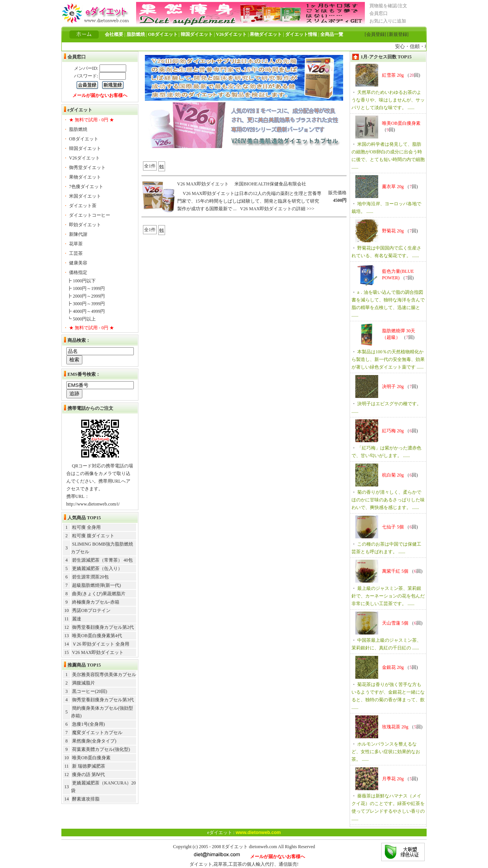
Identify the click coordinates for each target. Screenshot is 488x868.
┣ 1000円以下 (81, 281)
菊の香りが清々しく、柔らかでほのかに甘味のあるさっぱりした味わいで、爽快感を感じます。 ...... (388, 500)
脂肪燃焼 (78, 129)
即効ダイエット (85, 225)
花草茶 (76, 244)
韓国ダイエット (85, 148)
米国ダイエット (85, 196)
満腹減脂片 (83, 683)
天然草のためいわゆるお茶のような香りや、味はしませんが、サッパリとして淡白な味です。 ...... (388, 100)
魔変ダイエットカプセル (97, 733)
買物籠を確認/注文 (388, 6)
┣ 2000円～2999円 (86, 296)
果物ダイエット (85, 177)
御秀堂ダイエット (87, 167)
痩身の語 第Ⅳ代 (88, 775)
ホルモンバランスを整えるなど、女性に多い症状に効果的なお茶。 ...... (386, 752)
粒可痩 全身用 (86, 527)
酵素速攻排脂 (86, 799)
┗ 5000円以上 (81, 319)
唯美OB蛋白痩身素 (91, 758)
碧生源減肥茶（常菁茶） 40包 (102, 560)
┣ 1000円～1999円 (86, 288)
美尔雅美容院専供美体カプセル (104, 675)
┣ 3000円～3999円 (86, 304)
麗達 (77, 619)
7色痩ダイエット (86, 187)
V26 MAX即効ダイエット (98, 652)
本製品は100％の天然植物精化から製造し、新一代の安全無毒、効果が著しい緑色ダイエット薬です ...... (388, 359)
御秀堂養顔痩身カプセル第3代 (103, 700)
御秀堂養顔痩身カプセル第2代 (103, 627)
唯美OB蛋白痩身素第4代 (97, 636)
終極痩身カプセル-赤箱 (96, 602)
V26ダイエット (84, 158)
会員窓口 (379, 13)
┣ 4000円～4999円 (86, 311)
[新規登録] (398, 34)
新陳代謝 (78, 234)
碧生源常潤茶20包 (90, 577)
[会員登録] (376, 34)
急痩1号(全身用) (88, 724)
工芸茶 (76, 253)
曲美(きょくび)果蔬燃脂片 (99, 594)
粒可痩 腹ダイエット (93, 536)
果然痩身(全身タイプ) (94, 741)
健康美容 (78, 263)
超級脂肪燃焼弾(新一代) (96, 585)
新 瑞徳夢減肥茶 (89, 766)
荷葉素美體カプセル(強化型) (101, 749)
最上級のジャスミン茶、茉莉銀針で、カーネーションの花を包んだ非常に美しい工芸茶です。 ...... (388, 596)
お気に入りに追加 (388, 21)
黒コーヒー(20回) (90, 691)
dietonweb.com (263, 847)
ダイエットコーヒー (90, 215)
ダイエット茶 (83, 206)
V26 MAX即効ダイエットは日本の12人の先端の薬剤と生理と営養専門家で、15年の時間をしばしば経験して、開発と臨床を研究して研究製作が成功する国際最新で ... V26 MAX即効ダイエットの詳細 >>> (249, 201)
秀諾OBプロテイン (91, 610)
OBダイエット (84, 139)
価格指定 (78, 272)
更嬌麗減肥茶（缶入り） (97, 568)
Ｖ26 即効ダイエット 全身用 (101, 644)
